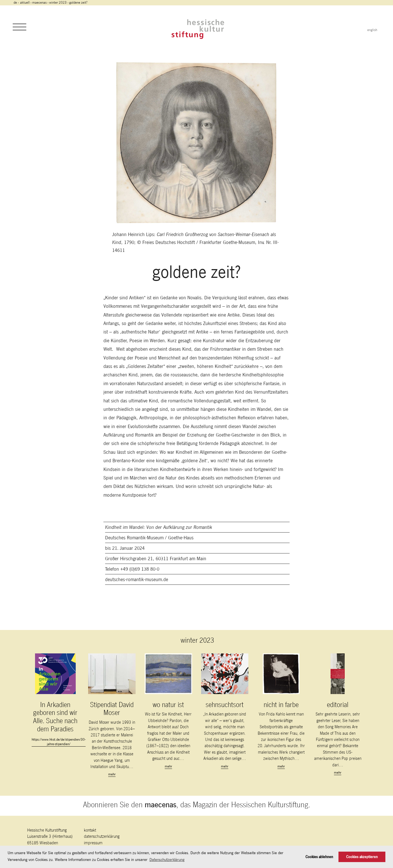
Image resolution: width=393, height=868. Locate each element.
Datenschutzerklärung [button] (167, 860)
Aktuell (25, 3)
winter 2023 (58, 3)
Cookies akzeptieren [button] (362, 857)
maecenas (39, 3)
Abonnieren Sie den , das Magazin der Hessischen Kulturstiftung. (197, 805)
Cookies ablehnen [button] (319, 857)
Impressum (93, 843)
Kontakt (90, 830)
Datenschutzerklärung (102, 836)
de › (17, 3)
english (372, 30)
